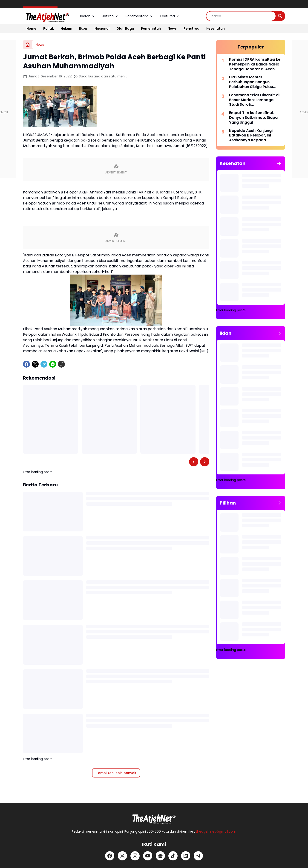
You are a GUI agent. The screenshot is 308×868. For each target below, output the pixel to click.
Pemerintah (151, 28)
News (172, 28)
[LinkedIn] (186, 856)
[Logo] (154, 818)
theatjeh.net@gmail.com (216, 831)
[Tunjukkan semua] (279, 163)
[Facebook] (26, 364)
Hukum (66, 28)
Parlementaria (140, 16)
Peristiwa (191, 28)
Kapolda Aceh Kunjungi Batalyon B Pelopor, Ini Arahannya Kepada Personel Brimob (251, 136)
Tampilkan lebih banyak (116, 773)
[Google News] (160, 856)
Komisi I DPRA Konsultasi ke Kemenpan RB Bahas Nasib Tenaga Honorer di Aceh (255, 64)
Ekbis (83, 28)
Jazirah (111, 16)
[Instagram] (135, 856)
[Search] (241, 16)
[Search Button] (280, 16)
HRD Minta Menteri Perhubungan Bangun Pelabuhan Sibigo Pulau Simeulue (251, 82)
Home (31, 28)
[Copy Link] (61, 364)
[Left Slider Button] (194, 462)
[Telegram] (44, 364)
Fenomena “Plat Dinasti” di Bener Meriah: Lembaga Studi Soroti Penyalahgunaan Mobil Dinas (254, 100)
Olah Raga (125, 28)
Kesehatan (216, 28)
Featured (170, 16)
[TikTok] (173, 856)
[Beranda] (28, 45)
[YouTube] (148, 856)
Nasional (102, 28)
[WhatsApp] (53, 364)
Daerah (87, 16)
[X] (35, 364)
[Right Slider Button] (205, 462)
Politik (49, 28)
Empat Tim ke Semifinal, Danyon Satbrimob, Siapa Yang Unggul (253, 118)
